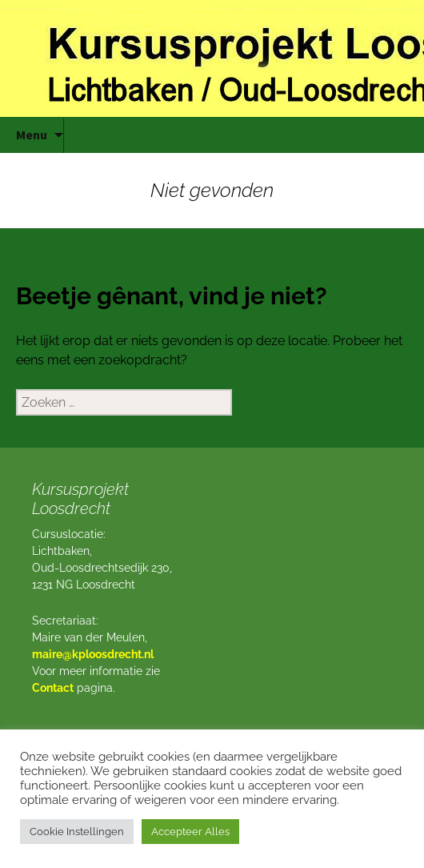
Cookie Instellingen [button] (77, 832)
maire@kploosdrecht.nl (93, 654)
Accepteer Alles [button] (190, 832)
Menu (32, 135)
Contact (53, 688)
